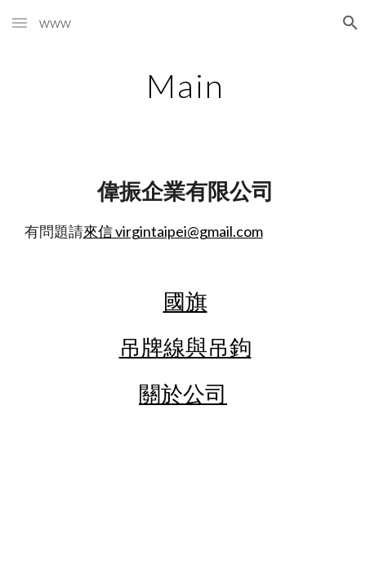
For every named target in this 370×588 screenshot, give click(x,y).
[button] (20, 22)
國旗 (185, 301)
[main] (185, 86)
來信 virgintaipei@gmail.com (173, 231)
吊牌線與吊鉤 (185, 347)
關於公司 (183, 394)
